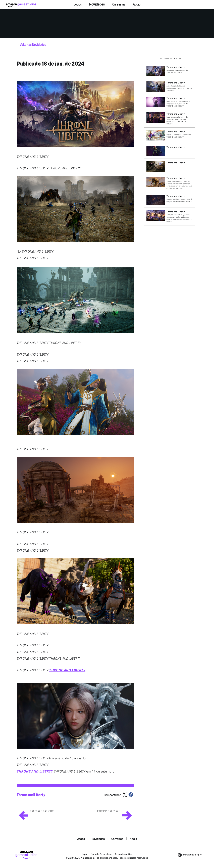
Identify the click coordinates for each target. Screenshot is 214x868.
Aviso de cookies (123, 854)
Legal (85, 854)
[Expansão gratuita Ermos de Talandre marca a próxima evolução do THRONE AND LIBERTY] (170, 119)
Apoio (137, 4)
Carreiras (119, 4)
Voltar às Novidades (33, 45)
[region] (171, 141)
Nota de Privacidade (101, 854)
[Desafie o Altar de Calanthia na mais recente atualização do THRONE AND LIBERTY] (170, 102)
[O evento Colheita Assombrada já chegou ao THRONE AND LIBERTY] (170, 200)
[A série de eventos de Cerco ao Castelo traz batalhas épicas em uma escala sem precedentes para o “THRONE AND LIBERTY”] (170, 183)
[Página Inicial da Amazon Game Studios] (21, 5)
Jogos (78, 4)
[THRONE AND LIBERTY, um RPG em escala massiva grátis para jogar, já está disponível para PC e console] (170, 216)
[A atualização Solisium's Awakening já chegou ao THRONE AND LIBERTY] (170, 86)
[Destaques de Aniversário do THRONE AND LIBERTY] (170, 71)
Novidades (97, 4)
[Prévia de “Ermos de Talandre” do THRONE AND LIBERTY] (170, 135)
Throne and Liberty (31, 795)
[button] (75, 114)
